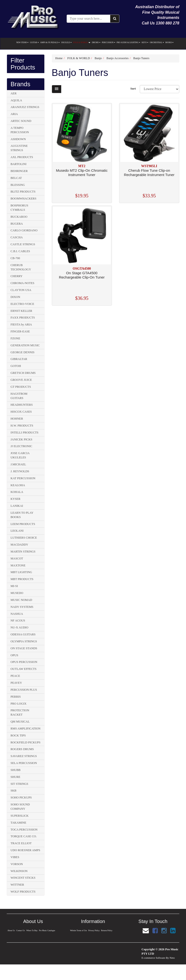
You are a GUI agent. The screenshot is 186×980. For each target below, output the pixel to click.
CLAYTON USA (21, 290)
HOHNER (17, 419)
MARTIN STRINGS (23, 552)
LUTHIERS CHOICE (24, 538)
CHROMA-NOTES (22, 283)
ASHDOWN (18, 139)
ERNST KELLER (21, 311)
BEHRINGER (19, 171)
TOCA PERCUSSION (24, 830)
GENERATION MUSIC (25, 345)
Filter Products (23, 64)
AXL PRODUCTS (22, 157)
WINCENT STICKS (23, 878)
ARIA (14, 114)
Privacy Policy (94, 931)
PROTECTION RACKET (20, 712)
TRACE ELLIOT (21, 843)
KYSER (15, 499)
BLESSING (18, 185)
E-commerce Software (154, 958)
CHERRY (17, 276)
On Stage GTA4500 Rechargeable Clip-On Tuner (82, 275)
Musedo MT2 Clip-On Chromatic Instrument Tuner (82, 173)
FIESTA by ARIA (21, 325)
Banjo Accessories (117, 58)
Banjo (98, 58)
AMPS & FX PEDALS (50, 43)
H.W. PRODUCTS (22, 426)
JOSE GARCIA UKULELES (20, 455)
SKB (13, 791)
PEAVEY (16, 683)
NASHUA (17, 614)
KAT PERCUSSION (23, 478)
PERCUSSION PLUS (24, 690)
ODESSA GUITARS (23, 634)
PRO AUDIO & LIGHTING (128, 43)
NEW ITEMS (22, 43)
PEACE (15, 676)
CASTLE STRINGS (23, 244)
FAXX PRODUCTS (23, 318)
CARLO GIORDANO (24, 230)
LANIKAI (17, 506)
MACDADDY (19, 545)
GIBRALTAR (19, 359)
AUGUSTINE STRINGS (19, 148)
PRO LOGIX (18, 704)
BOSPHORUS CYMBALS (19, 208)
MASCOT (17, 558)
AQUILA (16, 100)
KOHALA (17, 492)
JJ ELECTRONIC (21, 446)
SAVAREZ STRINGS (24, 756)
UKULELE (66, 43)
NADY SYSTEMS (22, 607)
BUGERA (17, 224)
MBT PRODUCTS (22, 579)
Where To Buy (32, 931)
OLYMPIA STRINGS (24, 641)
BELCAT (16, 178)
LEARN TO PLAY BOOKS (22, 515)
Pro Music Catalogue (47, 931)
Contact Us (20, 931)
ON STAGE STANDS (24, 648)
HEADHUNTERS (22, 405)
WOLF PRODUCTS (23, 892)
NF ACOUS (18, 621)
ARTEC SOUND (21, 121)
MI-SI (14, 586)
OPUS (14, 655)
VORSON (17, 864)
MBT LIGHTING (21, 572)
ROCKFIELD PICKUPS (26, 742)
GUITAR (34, 43)
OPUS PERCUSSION (24, 662)
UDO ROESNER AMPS (25, 850)
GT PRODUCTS (21, 387)
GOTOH (16, 366)
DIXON (15, 297)
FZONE (15, 338)
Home (59, 58)
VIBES (15, 857)
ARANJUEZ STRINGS (25, 107)
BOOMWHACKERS (23, 199)
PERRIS (16, 697)
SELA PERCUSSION (24, 763)
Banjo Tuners (141, 58)
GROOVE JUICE (21, 380)
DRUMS (96, 43)
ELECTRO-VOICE (22, 304)
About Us (11, 931)
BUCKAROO (19, 217)
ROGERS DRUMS (22, 749)
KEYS (145, 43)
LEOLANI (17, 531)
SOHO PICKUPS (21, 798)
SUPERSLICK (20, 816)
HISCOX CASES (21, 412)
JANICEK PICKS (21, 439)
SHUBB (16, 770)
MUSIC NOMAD (21, 600)
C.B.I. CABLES (20, 251)
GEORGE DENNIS (23, 352)
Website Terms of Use (78, 931)
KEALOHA (18, 485)
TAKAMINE (18, 823)
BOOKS (169, 43)
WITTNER (17, 885)
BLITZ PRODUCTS (23, 192)
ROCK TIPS (18, 735)
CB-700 (15, 258)
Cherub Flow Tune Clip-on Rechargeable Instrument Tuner (149, 173)
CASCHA (17, 237)
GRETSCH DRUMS (23, 373)
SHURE (15, 777)
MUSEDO (17, 593)
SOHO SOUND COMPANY (20, 807)
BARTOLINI (18, 164)
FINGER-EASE (20, 331)
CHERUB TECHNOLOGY (21, 267)
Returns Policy (107, 931)
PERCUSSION (109, 43)
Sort (133, 89)
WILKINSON (19, 871)
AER (14, 93)
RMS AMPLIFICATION (26, 729)
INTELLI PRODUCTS (24, 433)
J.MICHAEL (18, 464)
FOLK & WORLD (82, 43)
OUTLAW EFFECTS (23, 669)
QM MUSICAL (20, 722)
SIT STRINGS (19, 784)
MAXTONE (18, 565)
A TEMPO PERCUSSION (20, 130)
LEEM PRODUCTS (23, 524)
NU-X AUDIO (19, 627)
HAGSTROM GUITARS (19, 396)
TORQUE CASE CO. (24, 836)
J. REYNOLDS (20, 471)
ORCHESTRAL (157, 43)
